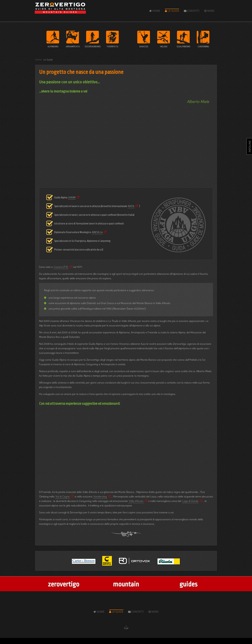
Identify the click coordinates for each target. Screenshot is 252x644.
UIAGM (72, 197)
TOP (126, 628)
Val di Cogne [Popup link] (63, 496)
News (209, 11)
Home (155, 11)
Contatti (192, 11)
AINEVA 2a (97, 232)
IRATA (131, 206)
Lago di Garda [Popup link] (190, 501)
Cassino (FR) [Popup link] (61, 267)
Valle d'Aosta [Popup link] (136, 501)
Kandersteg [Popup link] (100, 496)
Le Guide (172, 11)
